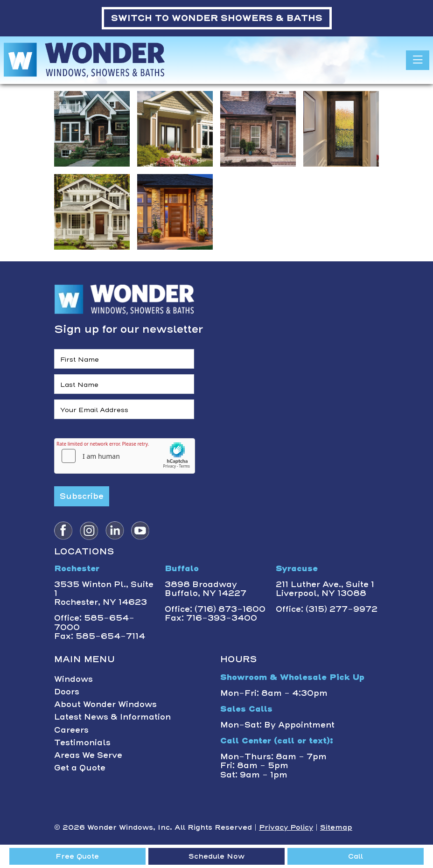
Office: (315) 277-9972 (327, 609)
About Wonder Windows (105, 704)
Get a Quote (80, 768)
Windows (73, 679)
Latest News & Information (112, 717)
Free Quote (77, 856)
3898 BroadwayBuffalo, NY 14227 (206, 589)
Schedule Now (216, 856)
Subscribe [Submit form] (82, 496)
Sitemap (336, 827)
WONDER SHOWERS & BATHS (217, 18)
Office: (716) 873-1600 (215, 609)
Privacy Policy (286, 827)
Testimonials (82, 742)
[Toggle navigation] (418, 60)
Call (356, 856)
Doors (67, 692)
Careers (71, 730)
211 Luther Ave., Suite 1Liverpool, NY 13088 (325, 589)
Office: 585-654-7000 (94, 622)
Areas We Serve (88, 755)
